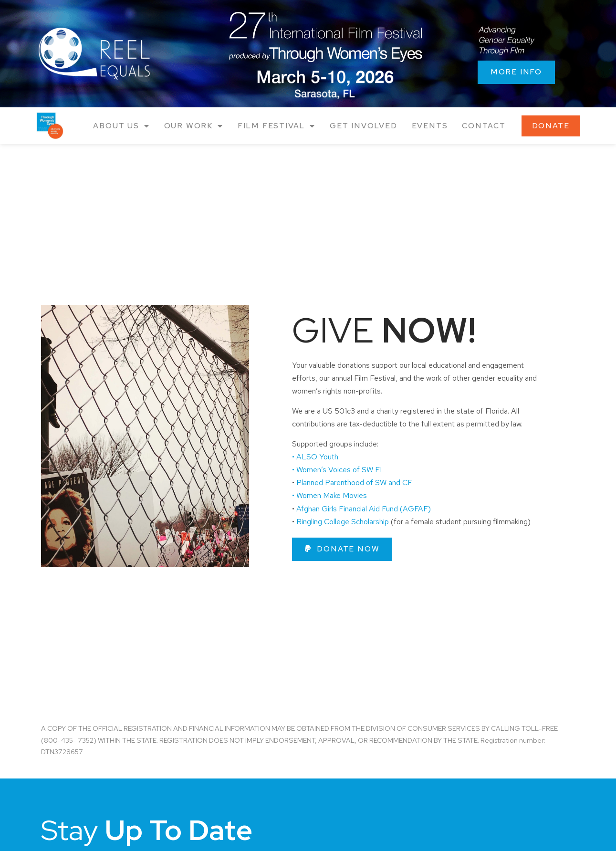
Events (430, 126)
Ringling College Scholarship (343, 522)
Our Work (194, 126)
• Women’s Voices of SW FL (339, 470)
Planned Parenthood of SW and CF (354, 483)
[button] (342, 549)
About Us (121, 126)
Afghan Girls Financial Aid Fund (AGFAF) (364, 509)
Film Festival (277, 126)
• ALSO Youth (315, 457)
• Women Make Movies (330, 495)
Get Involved (364, 126)
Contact (484, 126)
